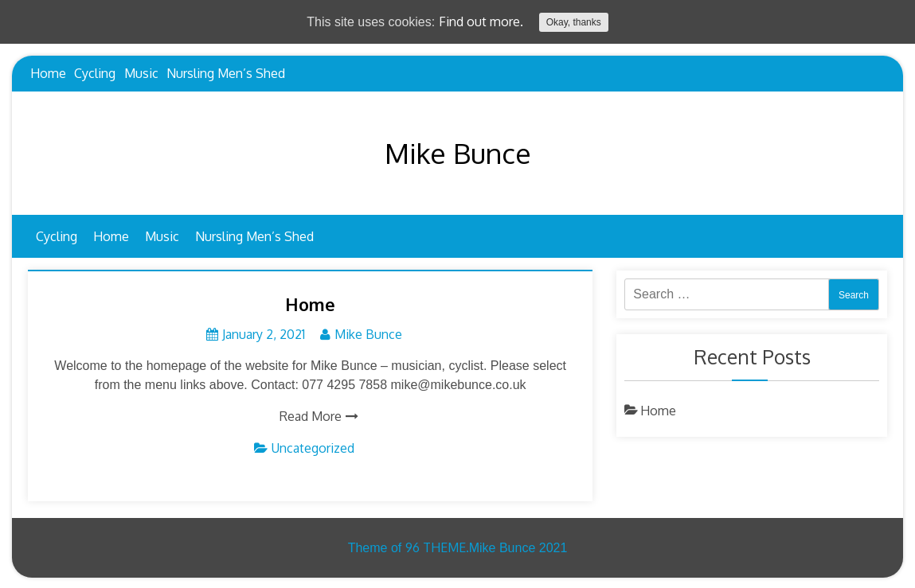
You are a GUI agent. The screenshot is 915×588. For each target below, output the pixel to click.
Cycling (95, 73)
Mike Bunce (458, 153)
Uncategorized (313, 448)
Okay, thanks (574, 22)
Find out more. (481, 21)
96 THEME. (437, 547)
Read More (311, 416)
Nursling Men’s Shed (226, 73)
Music (141, 73)
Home (48, 73)
